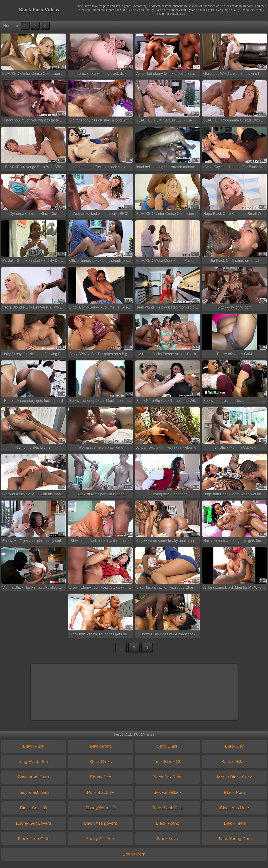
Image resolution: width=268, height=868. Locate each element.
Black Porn (100, 746)
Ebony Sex (100, 777)
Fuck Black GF (167, 762)
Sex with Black (168, 792)
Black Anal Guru (34, 777)
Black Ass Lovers (101, 823)
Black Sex (235, 746)
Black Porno (167, 823)
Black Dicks (100, 762)
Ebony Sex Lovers (34, 823)
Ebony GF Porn (101, 839)
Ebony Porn (134, 854)
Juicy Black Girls (33, 792)
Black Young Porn (235, 839)
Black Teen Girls (33, 839)
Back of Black (234, 762)
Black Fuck (34, 746)
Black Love (167, 839)
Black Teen (235, 823)
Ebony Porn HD (100, 808)
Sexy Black (168, 746)
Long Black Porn (33, 762)
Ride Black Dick (167, 808)
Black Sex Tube (167, 777)
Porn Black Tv (100, 792)
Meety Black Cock (235, 777)
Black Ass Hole (234, 808)
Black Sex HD (33, 808)
